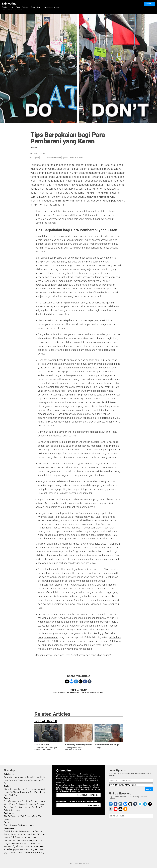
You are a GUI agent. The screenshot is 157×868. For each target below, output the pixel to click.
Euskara (24, 840)
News (14, 780)
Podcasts (26, 7)
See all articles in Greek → (13, 10)
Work (6, 804)
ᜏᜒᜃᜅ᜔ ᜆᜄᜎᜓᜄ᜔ (38, 852)
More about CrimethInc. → (88, 795)
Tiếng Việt (34, 849)
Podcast (8, 813)
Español (15, 831)
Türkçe (39, 840)
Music (43, 789)
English (36, 158)
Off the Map (14, 810)
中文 (30, 837)
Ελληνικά (41, 834)
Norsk (28, 852)
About (57, 7)
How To (7, 780)
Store (33, 7)
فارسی (43, 158)
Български (22, 837)
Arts (6, 777)
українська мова (76, 158)
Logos (7, 792)
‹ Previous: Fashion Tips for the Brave (66, 692)
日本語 (14, 837)
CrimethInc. (10, 4)
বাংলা (21, 846)
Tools (18, 7)
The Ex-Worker (10, 816)
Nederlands (16, 843)
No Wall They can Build (28, 816)
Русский (65, 158)
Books (5, 7)
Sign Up (149, 789)
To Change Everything (20, 792)
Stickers (29, 789)
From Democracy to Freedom (17, 801)
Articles (8, 774)
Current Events (33, 777)
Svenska (28, 846)
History (43, 777)
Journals (14, 789)
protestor (63, 201)
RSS (13, 774)
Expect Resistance (17, 804)
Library (11, 7)
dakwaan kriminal (98, 197)
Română (8, 846)
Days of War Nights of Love (16, 807)
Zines (6, 789)
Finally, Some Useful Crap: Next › (93, 692)
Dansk (35, 846)
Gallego (11, 852)
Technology (22, 780)
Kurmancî (20, 852)
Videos (37, 789)
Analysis (22, 777)
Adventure (13, 777)
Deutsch (30, 831)
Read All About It (39, 154)
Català (42, 849)
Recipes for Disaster (35, 804)
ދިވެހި (6, 852)
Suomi (7, 837)
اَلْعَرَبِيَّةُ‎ (15, 846)
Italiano (22, 831)
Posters (22, 789)
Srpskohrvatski (28, 843)
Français (38, 831)
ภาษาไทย (8, 849)
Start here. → (94, 805)
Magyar (32, 840)
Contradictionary (38, 801)
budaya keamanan (48, 637)
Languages (48, 7)
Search (40, 7)
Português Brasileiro (54, 158)
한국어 (39, 843)
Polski (34, 834)
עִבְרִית (42, 846)
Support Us (149, 4)
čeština (17, 840)
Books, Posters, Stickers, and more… (20, 825)
